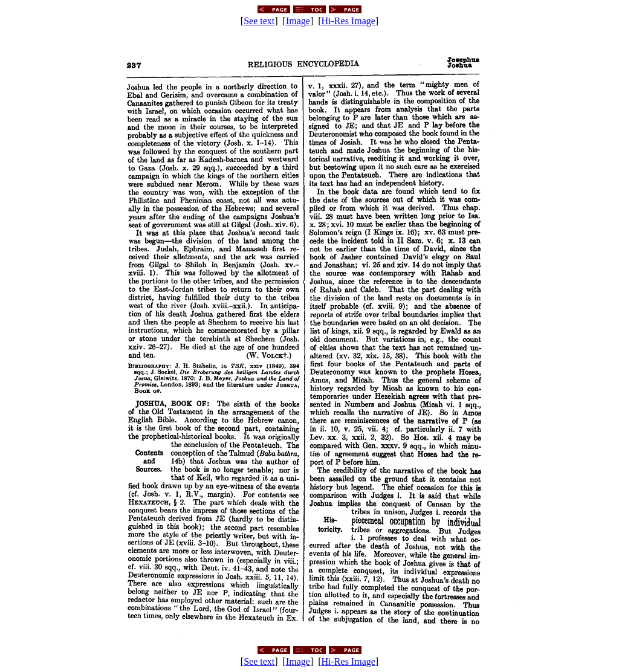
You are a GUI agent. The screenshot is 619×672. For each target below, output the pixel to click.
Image (298, 21)
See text (259, 21)
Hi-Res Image (348, 21)
